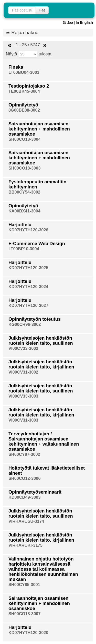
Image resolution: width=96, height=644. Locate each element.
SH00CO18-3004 (25, 139)
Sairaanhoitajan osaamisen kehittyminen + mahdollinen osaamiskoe (39, 129)
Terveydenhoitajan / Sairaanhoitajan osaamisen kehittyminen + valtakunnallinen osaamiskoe (44, 442)
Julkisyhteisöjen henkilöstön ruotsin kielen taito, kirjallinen (41, 364)
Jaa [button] (68, 22)
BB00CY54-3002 (24, 192)
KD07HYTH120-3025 (28, 268)
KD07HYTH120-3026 (28, 230)
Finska (16, 67)
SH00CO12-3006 (25, 478)
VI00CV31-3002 (23, 372)
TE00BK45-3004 (24, 91)
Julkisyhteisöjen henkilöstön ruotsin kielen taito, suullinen (41, 341)
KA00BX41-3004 (24, 211)
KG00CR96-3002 (25, 324)
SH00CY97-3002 (24, 454)
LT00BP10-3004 (24, 249)
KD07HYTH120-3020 (28, 633)
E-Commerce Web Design (37, 244)
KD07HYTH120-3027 (28, 305)
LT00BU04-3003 (24, 72)
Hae (42, 10)
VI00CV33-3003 (23, 396)
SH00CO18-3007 (25, 614)
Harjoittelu (20, 225)
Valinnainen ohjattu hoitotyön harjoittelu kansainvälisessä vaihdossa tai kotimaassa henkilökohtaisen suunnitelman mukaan (43, 569)
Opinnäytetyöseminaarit (35, 492)
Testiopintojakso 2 (29, 86)
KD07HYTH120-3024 (28, 287)
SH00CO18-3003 (25, 168)
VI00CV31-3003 (23, 420)
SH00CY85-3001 (24, 585)
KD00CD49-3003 (25, 497)
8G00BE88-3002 (24, 110)
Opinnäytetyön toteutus (35, 319)
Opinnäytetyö (23, 105)
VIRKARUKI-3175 (25, 545)
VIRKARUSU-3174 (26, 521)
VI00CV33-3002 (23, 348)
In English (84, 22)
